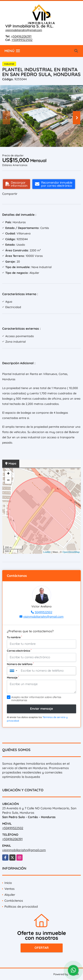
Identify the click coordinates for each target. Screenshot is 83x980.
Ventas (10, 889)
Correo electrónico (19, 651)
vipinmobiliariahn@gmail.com (24, 30)
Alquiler (10, 895)
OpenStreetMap (71, 552)
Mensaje (13, 677)
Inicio (8, 883)
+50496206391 (21, 36)
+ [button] (8, 474)
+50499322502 (22, 40)
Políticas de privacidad (21, 907)
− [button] (8, 481)
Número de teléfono (20, 664)
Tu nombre (14, 637)
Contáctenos (14, 901)
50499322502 (43, 612)
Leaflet (47, 552)
